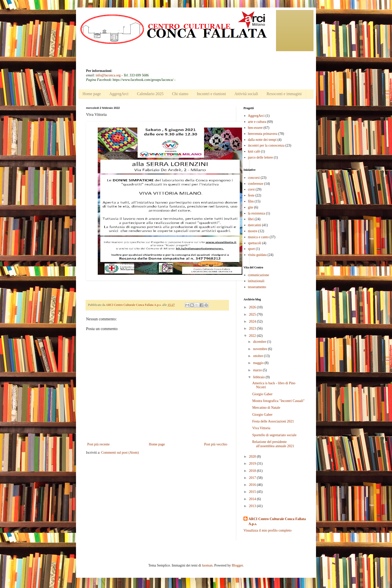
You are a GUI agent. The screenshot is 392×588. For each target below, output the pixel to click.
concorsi (254, 178)
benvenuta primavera (263, 134)
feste (251, 195)
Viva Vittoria (261, 428)
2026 (253, 307)
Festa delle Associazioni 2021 (273, 421)
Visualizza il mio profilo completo (267, 530)
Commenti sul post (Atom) (120, 453)
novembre (260, 349)
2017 (253, 478)
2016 (253, 485)
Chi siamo (180, 94)
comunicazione (259, 275)
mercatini (255, 225)
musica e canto (258, 237)
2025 (253, 314)
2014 (253, 499)
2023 (253, 328)
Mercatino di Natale (266, 408)
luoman (207, 565)
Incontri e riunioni (211, 94)
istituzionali (256, 281)
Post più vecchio (216, 444)
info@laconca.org (108, 75)
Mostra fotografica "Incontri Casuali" (278, 401)
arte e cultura (257, 122)
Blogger (237, 565)
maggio (259, 363)
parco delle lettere (260, 157)
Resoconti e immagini (284, 94)
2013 (253, 506)
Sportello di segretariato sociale (274, 435)
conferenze (256, 184)
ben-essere (255, 128)
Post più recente (98, 444)
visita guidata (257, 255)
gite (251, 207)
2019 (253, 464)
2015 (253, 492)
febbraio (259, 377)
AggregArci (119, 94)
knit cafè (254, 151)
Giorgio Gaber (262, 394)
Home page (92, 94)
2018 (253, 471)
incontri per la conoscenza (266, 145)
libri (251, 219)
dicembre (260, 342)
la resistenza (257, 213)
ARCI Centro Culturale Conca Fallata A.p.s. (277, 521)
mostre (253, 231)
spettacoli (255, 243)
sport (251, 249)
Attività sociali (246, 94)
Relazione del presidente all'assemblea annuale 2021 (273, 444)
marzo (258, 370)
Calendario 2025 (150, 94)
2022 (253, 336)
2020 (253, 457)
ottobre (258, 356)
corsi (251, 189)
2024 (253, 321)
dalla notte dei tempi (262, 140)
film (251, 201)
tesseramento (257, 287)
